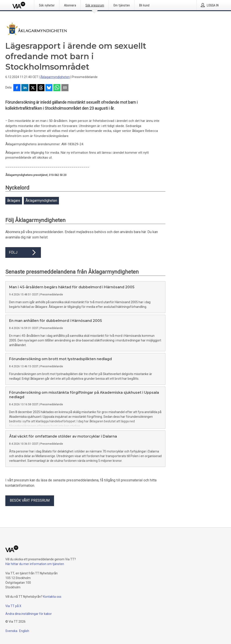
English (24, 631)
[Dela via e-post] (65, 88)
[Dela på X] (33, 88)
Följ (23, 252)
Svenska (11, 631)
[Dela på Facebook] (17, 88)
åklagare (14, 201)
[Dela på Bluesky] (49, 88)
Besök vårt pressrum (30, 500)
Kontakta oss (52, 597)
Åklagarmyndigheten (55, 77)
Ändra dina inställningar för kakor (29, 614)
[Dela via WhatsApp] (57, 88)
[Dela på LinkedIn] (25, 88)
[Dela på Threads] (41, 88)
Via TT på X (13, 606)
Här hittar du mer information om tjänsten (35, 564)
